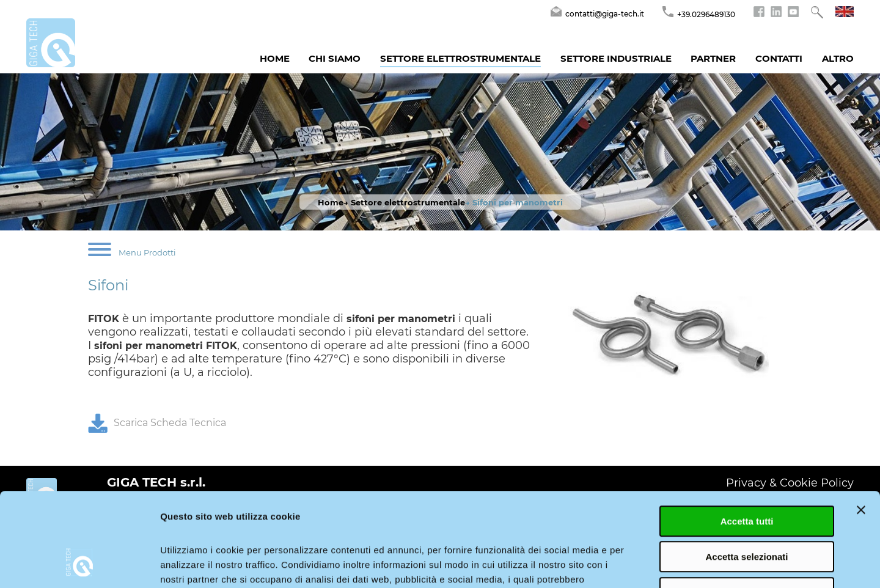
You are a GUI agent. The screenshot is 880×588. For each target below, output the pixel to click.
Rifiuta (747, 510)
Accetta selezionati (746, 475)
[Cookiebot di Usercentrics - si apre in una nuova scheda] (79, 564)
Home (275, 58)
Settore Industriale (616, 58)
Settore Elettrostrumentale (460, 58)
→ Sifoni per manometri (514, 202)
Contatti (779, 58)
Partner (713, 58)
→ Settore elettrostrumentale (404, 202)
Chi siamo (335, 58)
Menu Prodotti (147, 252)
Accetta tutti (747, 439)
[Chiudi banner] (861, 427)
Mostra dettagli (643, 564)
